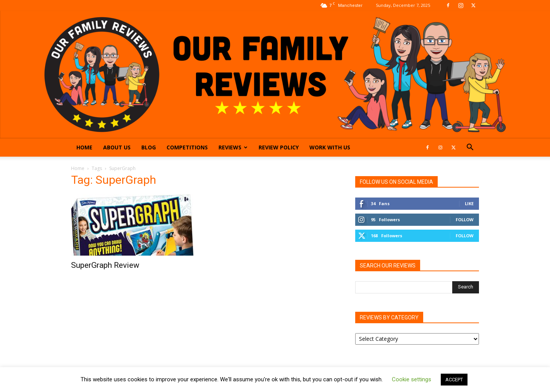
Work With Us (330, 147)
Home (84, 147)
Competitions (187, 147)
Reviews (233, 147)
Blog (149, 147)
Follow (465, 219)
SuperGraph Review (105, 265)
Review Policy (279, 147)
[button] (470, 148)
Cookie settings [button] (412, 379)
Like (469, 203)
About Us (117, 147)
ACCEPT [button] (454, 380)
